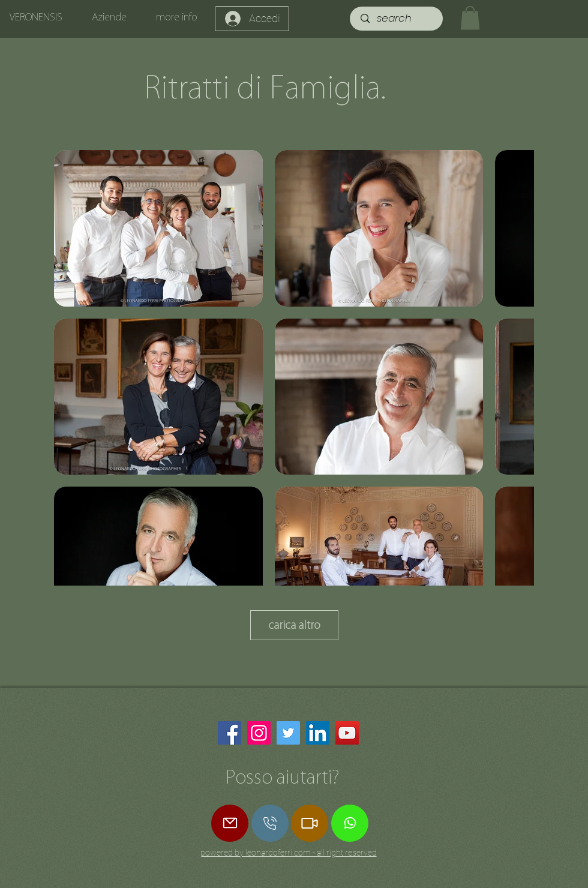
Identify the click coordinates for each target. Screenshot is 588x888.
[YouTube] (347, 733)
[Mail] (230, 823)
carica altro (294, 625)
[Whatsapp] (350, 823)
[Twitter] (288, 733)
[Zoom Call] (310, 823)
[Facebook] (229, 733)
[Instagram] (259, 733)
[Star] (270, 823)
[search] (397, 19)
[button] (470, 18)
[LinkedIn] (318, 733)
